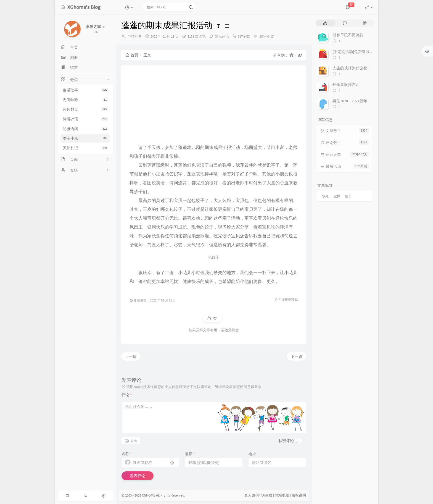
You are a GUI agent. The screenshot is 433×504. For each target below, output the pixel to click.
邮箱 (190, 454)
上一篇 (131, 356)
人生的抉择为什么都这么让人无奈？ (363, 68)
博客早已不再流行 (348, 35)
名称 (127, 454)
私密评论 (286, 441)
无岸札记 (85, 148)
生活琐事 (85, 90)
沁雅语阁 (85, 129)
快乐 (326, 196)
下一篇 (297, 356)
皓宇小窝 (85, 138)
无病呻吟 (85, 100)
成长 (348, 196)
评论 (127, 395)
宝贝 (337, 196)
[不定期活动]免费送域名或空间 (359, 52)
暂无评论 (222, 36)
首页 (132, 55)
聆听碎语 (85, 119)
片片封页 (85, 109)
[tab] (325, 23)
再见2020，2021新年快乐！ (356, 101)
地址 (252, 454)
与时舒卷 (134, 36)
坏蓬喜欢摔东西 (346, 85)
